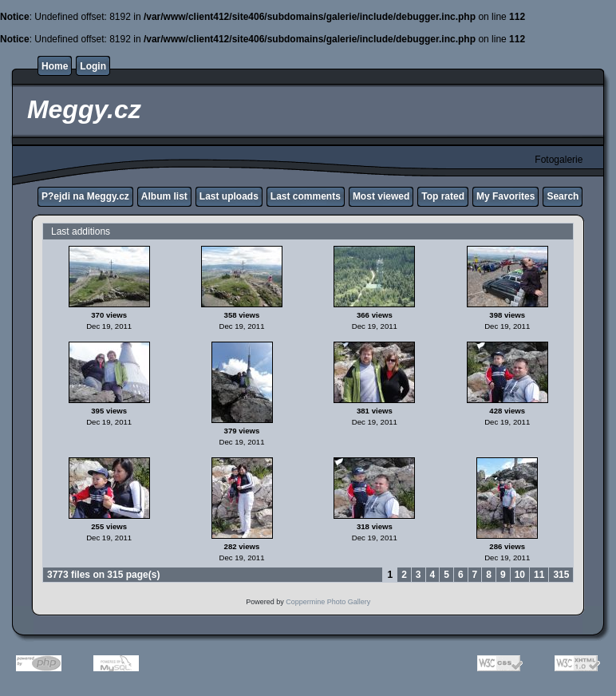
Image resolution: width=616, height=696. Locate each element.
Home (55, 66)
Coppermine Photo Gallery (328, 602)
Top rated (443, 196)
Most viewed (381, 196)
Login (93, 66)
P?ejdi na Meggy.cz (85, 196)
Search (563, 196)
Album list (164, 196)
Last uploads (229, 196)
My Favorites (505, 196)
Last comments (306, 196)
